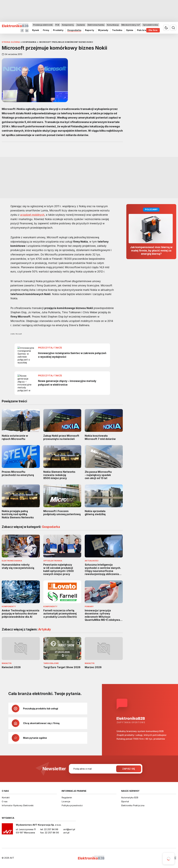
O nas (5, 801)
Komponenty (68, 25)
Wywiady (103, 30)
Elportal (125, 801)
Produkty (58, 30)
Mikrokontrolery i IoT (131, 25)
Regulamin (67, 798)
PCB (57, 25)
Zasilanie (81, 25)
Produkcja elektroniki (43, 25)
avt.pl (66, 833)
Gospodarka (74, 30)
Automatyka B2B (130, 798)
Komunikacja (113, 25)
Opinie (130, 30)
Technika (117, 30)
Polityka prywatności (72, 805)
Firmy (46, 30)
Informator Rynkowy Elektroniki (18, 805)
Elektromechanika (96, 25)
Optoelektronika (150, 25)
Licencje (66, 801)
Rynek (36, 30)
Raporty (90, 30)
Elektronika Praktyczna (133, 805)
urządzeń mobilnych (32, 215)
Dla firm (153, 30)
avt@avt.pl (69, 829)
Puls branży (144, 30)
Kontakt (6, 798)
